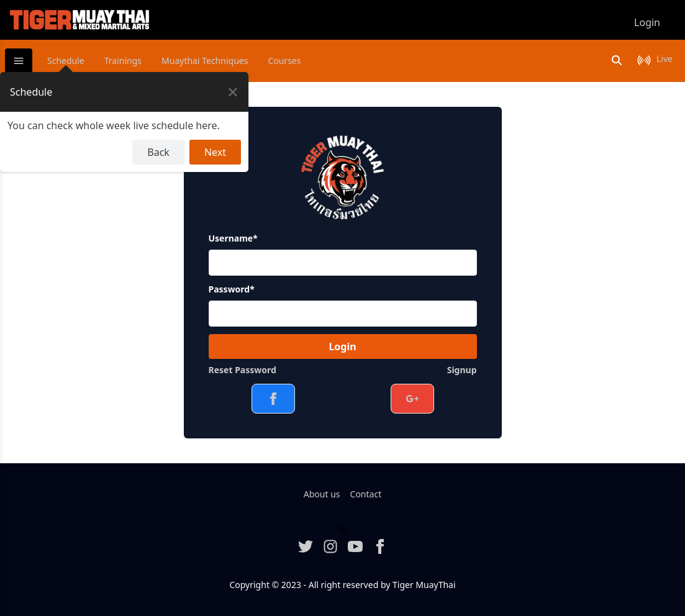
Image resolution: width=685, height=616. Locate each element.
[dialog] (124, 122)
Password (232, 289)
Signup (462, 370)
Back (158, 152)
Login (342, 346)
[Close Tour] (233, 92)
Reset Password (243, 370)
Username (233, 238)
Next (215, 152)
